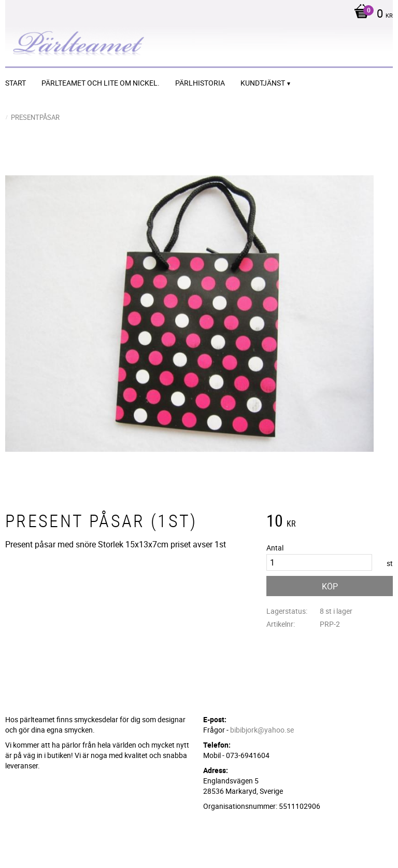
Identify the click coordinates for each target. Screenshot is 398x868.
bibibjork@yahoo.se (262, 730)
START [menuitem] (16, 83)
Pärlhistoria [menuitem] (200, 83)
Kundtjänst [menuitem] (263, 83)
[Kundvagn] (371, 15)
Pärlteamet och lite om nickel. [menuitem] (101, 83)
